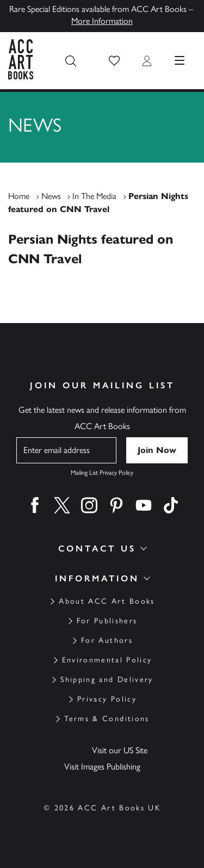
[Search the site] (71, 61)
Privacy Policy (107, 699)
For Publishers (107, 621)
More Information (102, 21)
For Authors (107, 640)
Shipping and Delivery (107, 680)
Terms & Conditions (107, 719)
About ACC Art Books (107, 601)
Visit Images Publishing (102, 767)
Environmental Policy (107, 660)
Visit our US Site (120, 750)
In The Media (94, 196)
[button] (114, 61)
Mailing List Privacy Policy (102, 473)
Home (19, 196)
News (51, 196)
